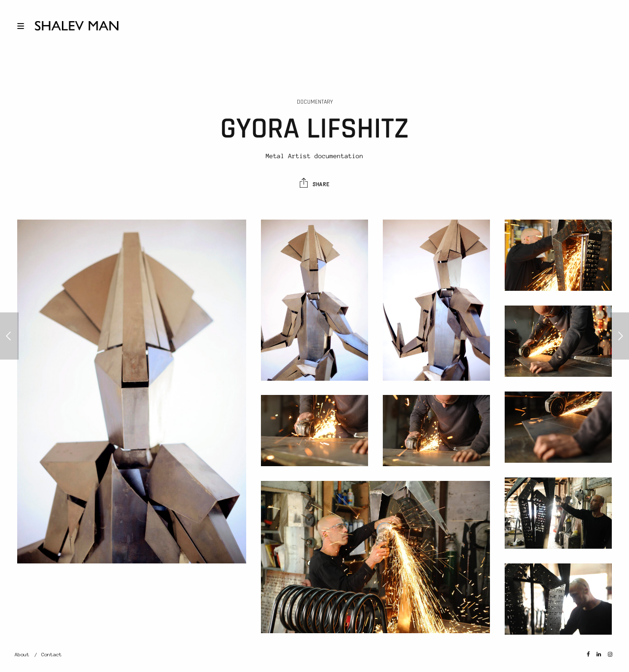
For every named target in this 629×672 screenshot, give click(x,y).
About (22, 655)
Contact (52, 655)
